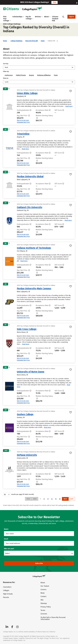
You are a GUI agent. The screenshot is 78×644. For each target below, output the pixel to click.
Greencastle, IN (22, 458)
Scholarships (17, 17)
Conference (9, 75)
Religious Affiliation (44, 75)
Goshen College (25, 414)
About (46, 17)
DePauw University (27, 455)
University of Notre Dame (31, 372)
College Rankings (17, 41)
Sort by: (6, 64)
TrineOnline (23, 134)
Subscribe (39, 563)
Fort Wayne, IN (22, 251)
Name (6, 529)
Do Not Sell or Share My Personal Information (53, 618)
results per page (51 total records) (18, 494)
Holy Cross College (27, 329)
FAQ (42, 600)
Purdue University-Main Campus (34, 288)
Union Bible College (27, 93)
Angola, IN (21, 137)
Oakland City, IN (23, 210)
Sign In (71, 17)
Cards (7, 82)
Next (65, 499)
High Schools (8, 594)
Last (72, 499)
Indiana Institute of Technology (34, 248)
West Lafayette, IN (23, 180)
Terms (43, 610)
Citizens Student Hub (55, 19)
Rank (6, 67)
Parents (6, 597)
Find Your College (6, 19)
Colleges (6, 590)
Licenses (44, 614)
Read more (69, 106)
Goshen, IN (21, 417)
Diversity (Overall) (32, 41)
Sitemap (44, 603)
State (43, 41)
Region (31, 75)
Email (6, 539)
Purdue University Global (30, 176)
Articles (38, 17)
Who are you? (9, 549)
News (43, 593)
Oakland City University (30, 207)
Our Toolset (45, 586)
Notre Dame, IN (22, 332)
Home (5, 41)
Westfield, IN (21, 96)
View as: (6, 78)
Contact (43, 596)
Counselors (7, 587)
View (54, 2)
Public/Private (21, 75)
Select (7, 553)
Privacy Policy (46, 607)
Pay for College (29, 18)
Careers (43, 590)
